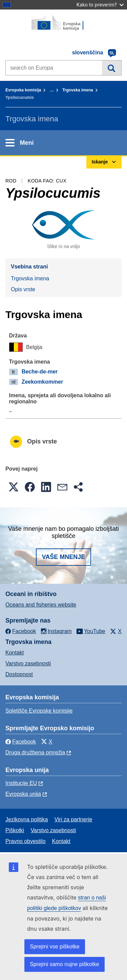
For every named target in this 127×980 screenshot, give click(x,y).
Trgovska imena (78, 90)
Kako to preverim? (100, 5)
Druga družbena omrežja (35, 752)
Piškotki (15, 830)
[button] (14, 487)
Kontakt (15, 653)
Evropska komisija (23, 90)
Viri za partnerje (73, 819)
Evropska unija (23, 794)
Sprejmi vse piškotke (55, 947)
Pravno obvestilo (25, 841)
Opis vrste (23, 289)
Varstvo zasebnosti (28, 663)
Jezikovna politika (27, 819)
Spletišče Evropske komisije (39, 711)
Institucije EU (21, 783)
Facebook (21, 742)
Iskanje (112, 68)
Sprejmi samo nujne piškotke (65, 964)
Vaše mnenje (64, 557)
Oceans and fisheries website (41, 605)
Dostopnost (19, 674)
